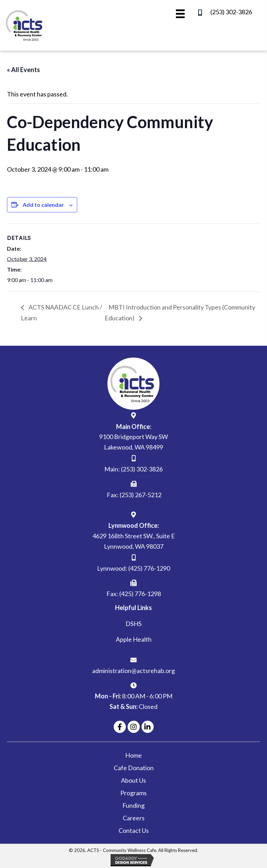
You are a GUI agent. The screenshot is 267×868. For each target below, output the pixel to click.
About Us (133, 780)
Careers (134, 818)
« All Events (23, 70)
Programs (133, 793)
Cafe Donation (134, 768)
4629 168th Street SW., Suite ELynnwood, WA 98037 (134, 541)
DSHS (133, 624)
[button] (120, 727)
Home (133, 755)
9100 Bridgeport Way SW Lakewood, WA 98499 (133, 442)
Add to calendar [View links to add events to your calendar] (43, 205)
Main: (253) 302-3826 (133, 469)
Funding (133, 805)
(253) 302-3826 (231, 12)
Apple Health (134, 639)
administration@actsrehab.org (133, 671)
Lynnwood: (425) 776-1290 (133, 568)
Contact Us (134, 830)
